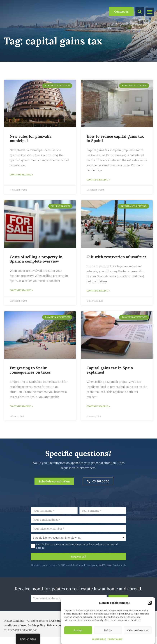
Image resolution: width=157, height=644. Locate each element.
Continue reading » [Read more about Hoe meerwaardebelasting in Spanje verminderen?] (98, 180)
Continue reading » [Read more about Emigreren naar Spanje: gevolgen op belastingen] (21, 408)
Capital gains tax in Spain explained (110, 372)
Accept (78, 630)
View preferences (138, 630)
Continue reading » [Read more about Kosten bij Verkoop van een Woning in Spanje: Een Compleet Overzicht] (21, 291)
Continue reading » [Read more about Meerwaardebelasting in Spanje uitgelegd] (98, 408)
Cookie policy (99, 639)
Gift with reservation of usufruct (116, 257)
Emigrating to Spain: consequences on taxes (30, 372)
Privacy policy (115, 639)
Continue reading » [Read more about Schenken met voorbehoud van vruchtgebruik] (98, 292)
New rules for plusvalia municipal (31, 139)
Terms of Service (121, 571)
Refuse (108, 630)
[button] (150, 603)
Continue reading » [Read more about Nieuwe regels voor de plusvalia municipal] (21, 175)
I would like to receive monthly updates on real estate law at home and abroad (86, 552)
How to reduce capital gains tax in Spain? (115, 139)
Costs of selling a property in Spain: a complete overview (36, 260)
